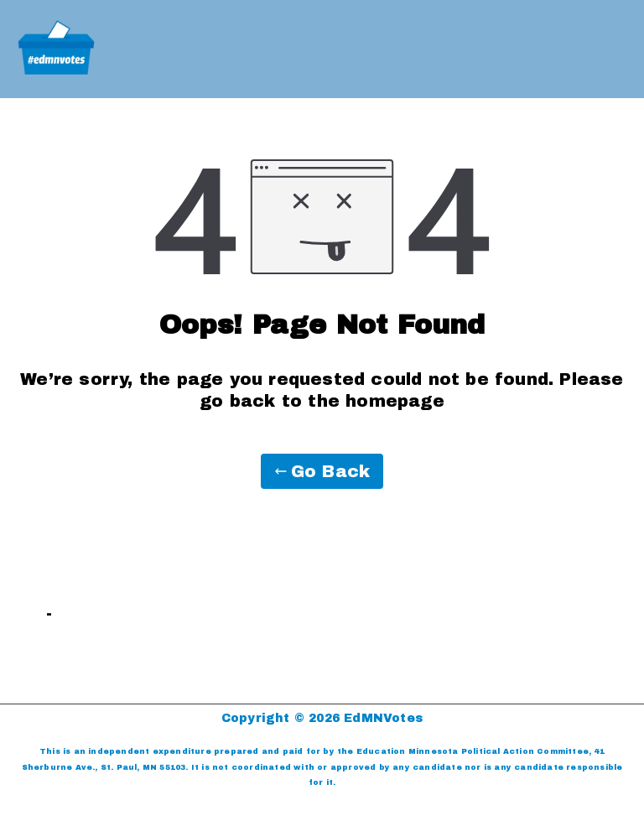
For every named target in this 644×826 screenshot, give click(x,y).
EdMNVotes (383, 718)
